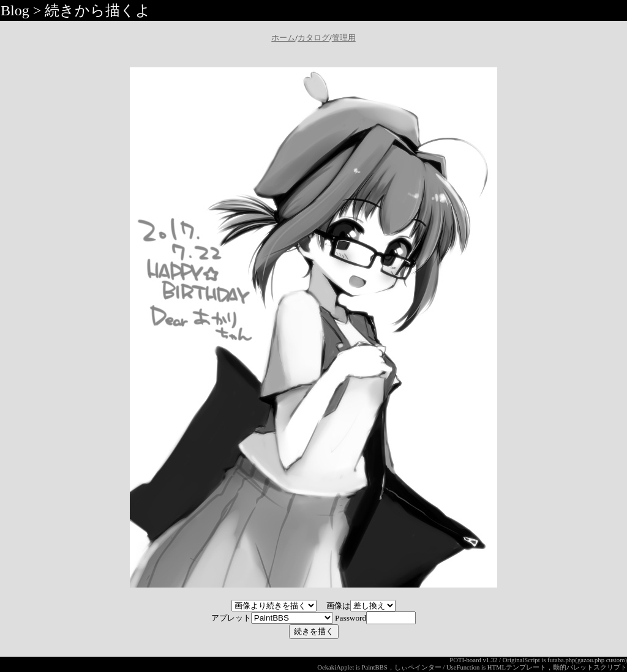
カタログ (313, 38)
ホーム (283, 38)
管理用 (344, 38)
